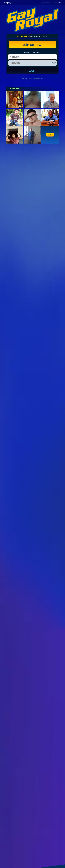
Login (32, 71)
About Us (57, 3)
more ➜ (50, 135)
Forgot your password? (32, 78)
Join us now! (32, 45)
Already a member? (32, 52)
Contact (46, 3)
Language (8, 3)
